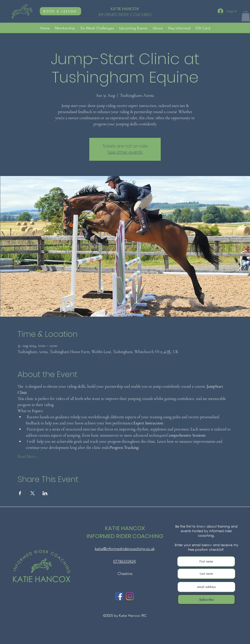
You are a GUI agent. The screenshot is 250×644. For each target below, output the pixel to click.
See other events (125, 152)
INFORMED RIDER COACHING (125, 536)
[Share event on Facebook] (20, 493)
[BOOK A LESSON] (60, 11)
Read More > (28, 457)
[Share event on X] (33, 493)
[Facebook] (119, 596)
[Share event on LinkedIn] (45, 493)
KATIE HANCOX (125, 9)
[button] (246, 16)
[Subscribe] (206, 599)
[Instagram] (130, 596)
